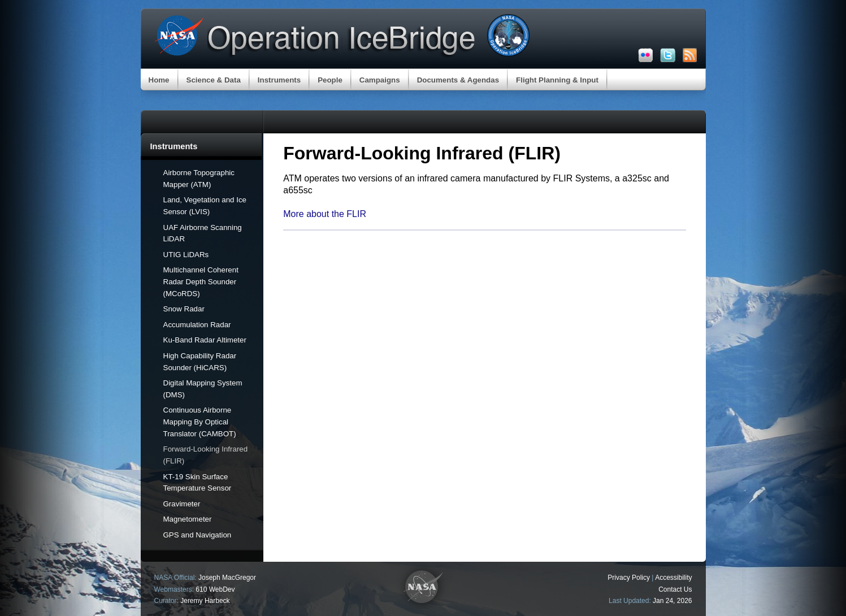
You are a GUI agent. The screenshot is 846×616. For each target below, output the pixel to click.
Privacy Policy (629, 578)
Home (159, 80)
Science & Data (214, 80)
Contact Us (675, 589)
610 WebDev (215, 589)
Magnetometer (188, 519)
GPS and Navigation (198, 535)
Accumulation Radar (197, 325)
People (330, 80)
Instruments (279, 80)
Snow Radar (184, 309)
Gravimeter (182, 504)
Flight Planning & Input (557, 80)
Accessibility (673, 578)
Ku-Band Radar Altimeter (205, 340)
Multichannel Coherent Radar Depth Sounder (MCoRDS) (201, 282)
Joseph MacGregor (227, 578)
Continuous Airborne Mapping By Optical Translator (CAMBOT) (200, 422)
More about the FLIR (325, 214)
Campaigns (380, 80)
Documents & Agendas (458, 80)
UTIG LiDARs (186, 255)
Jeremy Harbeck (205, 601)
